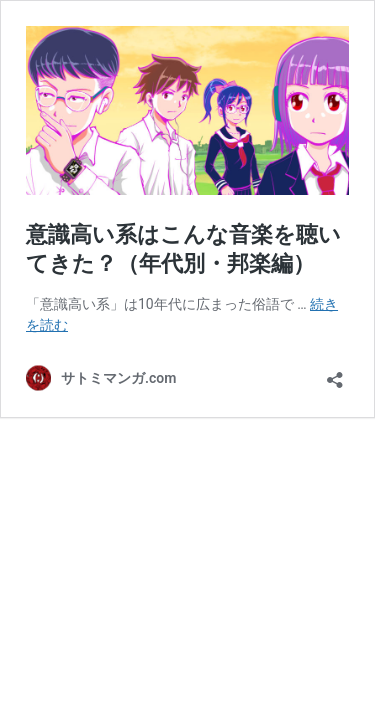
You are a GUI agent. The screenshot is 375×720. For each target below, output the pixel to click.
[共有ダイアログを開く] (335, 373)
